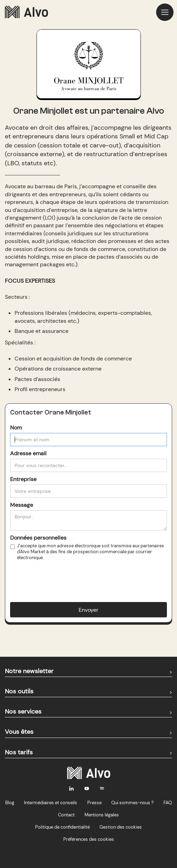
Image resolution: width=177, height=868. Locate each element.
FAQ (168, 803)
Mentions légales (102, 815)
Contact (66, 815)
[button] (165, 12)
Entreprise (23, 479)
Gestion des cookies (121, 827)
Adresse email (28, 453)
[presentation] (63, 576)
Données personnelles (38, 538)
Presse (94, 803)
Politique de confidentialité (62, 827)
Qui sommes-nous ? (132, 803)
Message (22, 505)
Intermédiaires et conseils (51, 803)
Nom (16, 428)
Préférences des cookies (89, 839)
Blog (10, 803)
